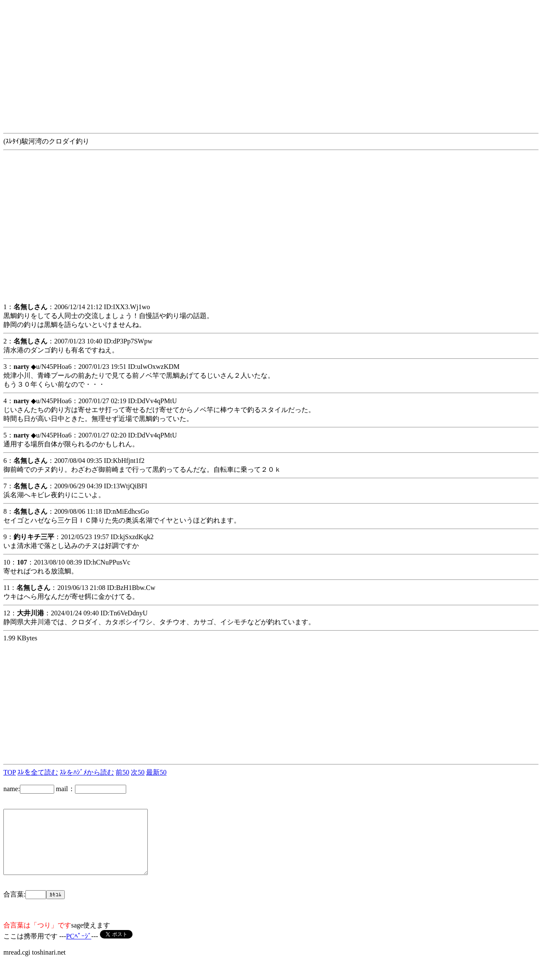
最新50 (156, 772)
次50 (138, 772)
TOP (10, 772)
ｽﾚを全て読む (38, 772)
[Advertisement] (257, 63)
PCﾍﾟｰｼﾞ (79, 949)
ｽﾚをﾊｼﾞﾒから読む (87, 772)
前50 (122, 772)
